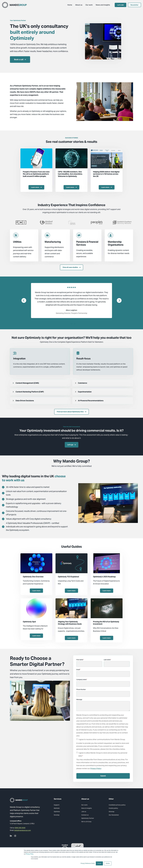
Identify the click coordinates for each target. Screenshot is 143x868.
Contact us (85, 815)
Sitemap (112, 812)
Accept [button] (99, 863)
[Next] (119, 300)
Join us (84, 812)
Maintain (57, 808)
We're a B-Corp (86, 822)
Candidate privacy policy (117, 805)
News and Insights (103, 5)
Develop (57, 815)
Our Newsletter (114, 815)
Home (70, 5)
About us (79, 5)
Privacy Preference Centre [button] (88, 863)
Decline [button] (108, 863)
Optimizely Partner (88, 818)
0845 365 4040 (20, 828)
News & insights (87, 808)
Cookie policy (113, 808)
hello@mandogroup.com (22, 830)
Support (57, 805)
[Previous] (24, 300)
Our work (89, 5)
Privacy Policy (30, 854)
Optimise (57, 812)
